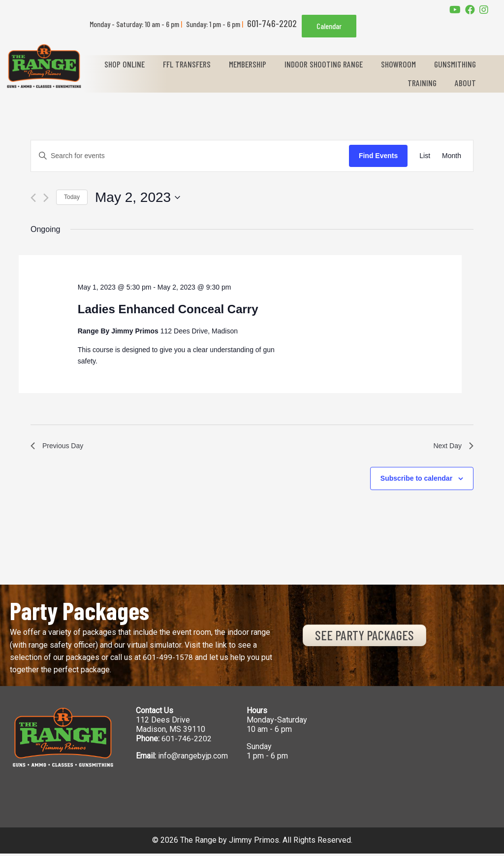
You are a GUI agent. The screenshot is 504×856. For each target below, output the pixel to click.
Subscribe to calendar (416, 481)
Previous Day (60, 447)
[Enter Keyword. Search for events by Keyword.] (190, 156)
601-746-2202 (187, 741)
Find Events (378, 156)
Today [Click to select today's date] (72, 197)
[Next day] (46, 198)
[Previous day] (33, 198)
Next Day (451, 447)
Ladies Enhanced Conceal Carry (168, 309)
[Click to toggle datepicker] (138, 198)
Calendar (329, 26)
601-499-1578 (168, 660)
